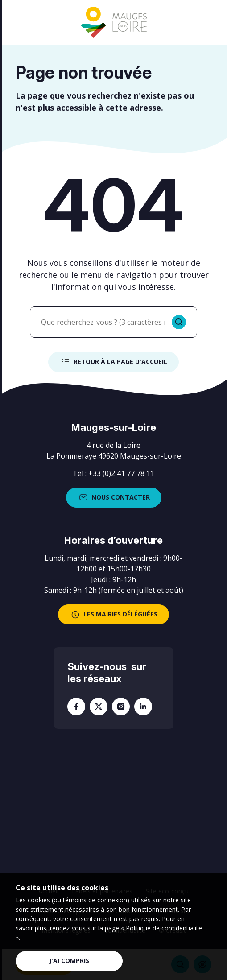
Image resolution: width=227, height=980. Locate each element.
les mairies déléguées (113, 615)
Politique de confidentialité (164, 928)
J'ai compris (69, 961)
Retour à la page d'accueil (113, 362)
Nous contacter (114, 497)
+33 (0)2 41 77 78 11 (121, 473)
